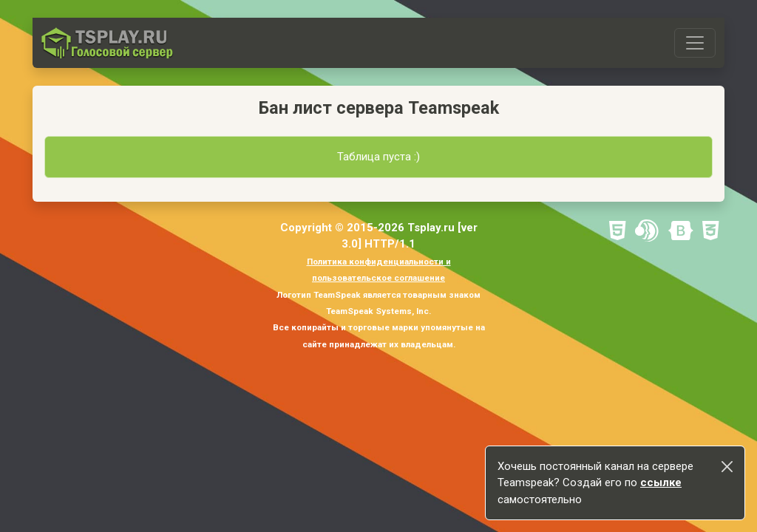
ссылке (661, 482)
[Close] (727, 467)
